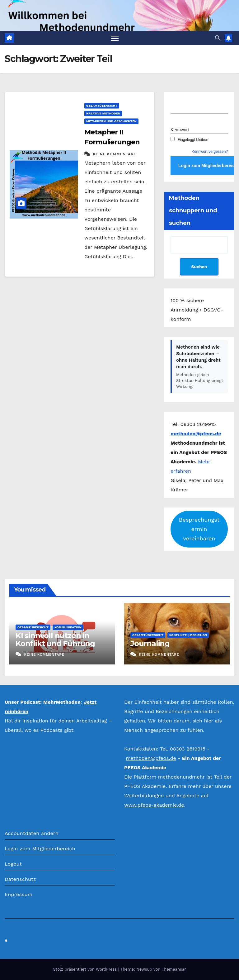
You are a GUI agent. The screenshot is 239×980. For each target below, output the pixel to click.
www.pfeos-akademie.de (154, 805)
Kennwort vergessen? (210, 152)
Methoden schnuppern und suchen (193, 210)
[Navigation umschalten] (115, 38)
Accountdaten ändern (32, 833)
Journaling (150, 643)
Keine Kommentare (115, 154)
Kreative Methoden (103, 113)
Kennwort (180, 130)
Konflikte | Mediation (188, 635)
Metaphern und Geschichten (111, 121)
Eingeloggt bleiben (189, 140)
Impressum (19, 894)
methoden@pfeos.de (151, 758)
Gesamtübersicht (102, 106)
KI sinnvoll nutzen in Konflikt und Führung (55, 640)
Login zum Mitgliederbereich (40, 849)
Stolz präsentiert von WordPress (85, 969)
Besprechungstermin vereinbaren (199, 529)
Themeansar (174, 969)
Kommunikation (68, 627)
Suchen (199, 267)
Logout (13, 864)
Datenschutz (20, 879)
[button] (218, 38)
